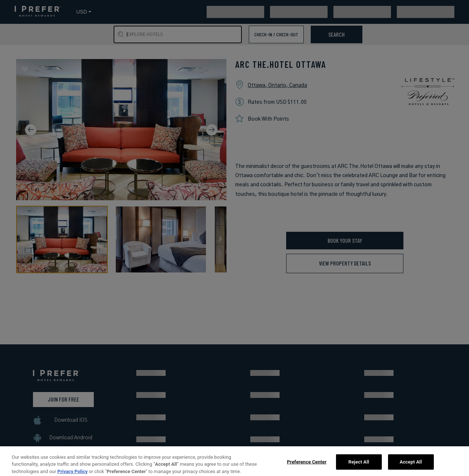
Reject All (359, 465)
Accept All (411, 465)
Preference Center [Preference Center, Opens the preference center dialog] (307, 465)
